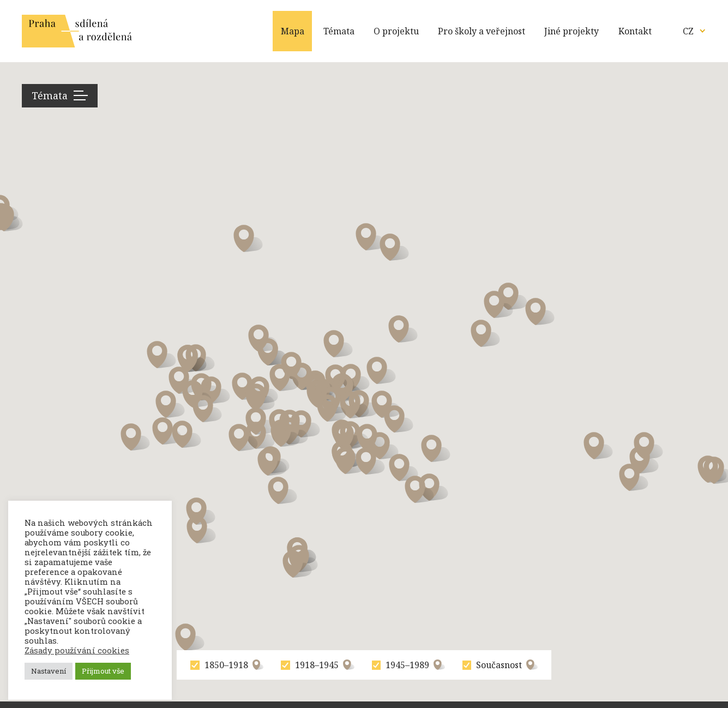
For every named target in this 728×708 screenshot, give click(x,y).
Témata (339, 31)
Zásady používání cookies (77, 651)
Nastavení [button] (49, 671)
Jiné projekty (571, 31)
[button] (201, 511)
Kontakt (635, 31)
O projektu (396, 31)
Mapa (293, 31)
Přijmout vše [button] (103, 671)
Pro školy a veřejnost (482, 31)
